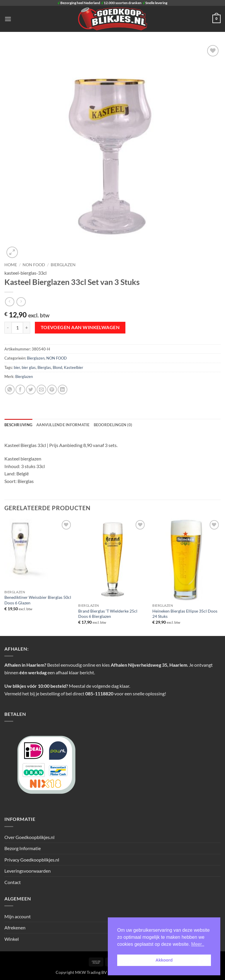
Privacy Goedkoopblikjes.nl (32, 860)
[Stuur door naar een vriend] (41, 390)
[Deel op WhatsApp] (10, 390)
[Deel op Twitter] (31, 390)
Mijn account (18, 916)
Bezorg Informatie (23, 848)
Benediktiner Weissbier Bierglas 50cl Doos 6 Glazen (38, 600)
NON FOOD (34, 265)
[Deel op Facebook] (20, 390)
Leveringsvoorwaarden (28, 871)
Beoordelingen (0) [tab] (113, 425)
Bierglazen (63, 265)
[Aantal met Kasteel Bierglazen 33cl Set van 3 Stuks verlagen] (8, 328)
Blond (57, 367)
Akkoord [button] (164, 960)
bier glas (29, 367)
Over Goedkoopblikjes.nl (29, 837)
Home (11, 265)
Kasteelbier (74, 367)
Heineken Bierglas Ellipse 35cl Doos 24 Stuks (185, 614)
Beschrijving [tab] (18, 425)
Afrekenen (15, 927)
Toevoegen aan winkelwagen (80, 327)
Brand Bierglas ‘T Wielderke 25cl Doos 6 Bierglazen (108, 614)
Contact (13, 882)
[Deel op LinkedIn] (63, 390)
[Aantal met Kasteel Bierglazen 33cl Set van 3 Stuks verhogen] (27, 328)
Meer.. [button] (198, 944)
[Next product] (10, 302)
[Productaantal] (17, 328)
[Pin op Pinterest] (52, 390)
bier (17, 367)
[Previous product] (21, 302)
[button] (8, 19)
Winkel (12, 939)
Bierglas (44, 367)
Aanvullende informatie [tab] (63, 425)
